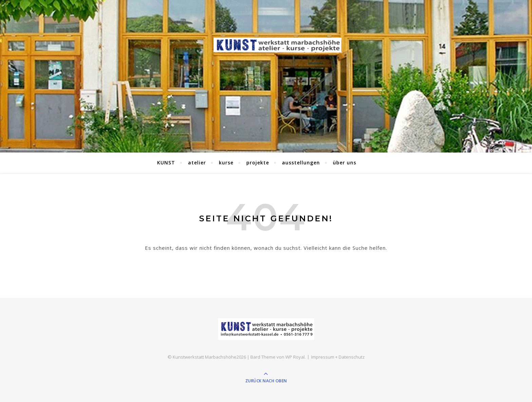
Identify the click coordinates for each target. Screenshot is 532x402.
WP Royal (295, 357)
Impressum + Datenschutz (338, 357)
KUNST (166, 163)
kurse (226, 163)
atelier (197, 163)
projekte (258, 163)
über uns (345, 163)
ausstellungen (301, 163)
